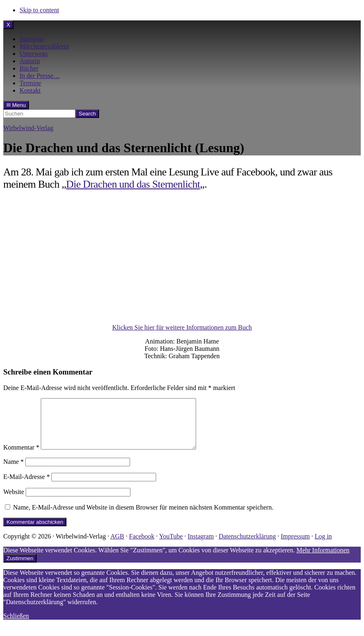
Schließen (16, 626)
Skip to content (39, 10)
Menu (16, 105)
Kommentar (21, 457)
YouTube (171, 546)
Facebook (142, 546)
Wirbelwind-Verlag (28, 128)
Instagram (201, 546)
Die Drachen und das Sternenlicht (133, 184)
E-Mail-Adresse (26, 486)
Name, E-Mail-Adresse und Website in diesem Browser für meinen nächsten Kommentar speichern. (143, 517)
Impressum (295, 546)
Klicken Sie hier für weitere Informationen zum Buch (182, 327)
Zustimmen (20, 568)
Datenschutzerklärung (247, 546)
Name (13, 471)
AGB (117, 546)
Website (14, 502)
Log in (323, 546)
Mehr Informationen (323, 560)
